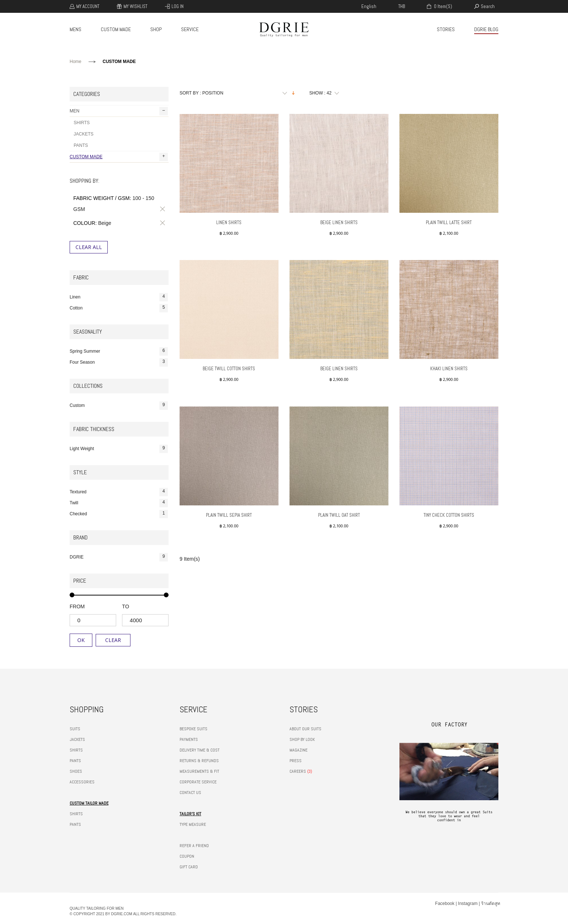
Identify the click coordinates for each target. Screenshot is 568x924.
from (77, 606)
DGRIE (119, 557)
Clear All (89, 247)
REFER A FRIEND (194, 846)
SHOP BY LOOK (302, 739)
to (126, 606)
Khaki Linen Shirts (449, 369)
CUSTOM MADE (116, 29)
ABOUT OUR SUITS (305, 729)
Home (75, 62)
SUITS (75, 729)
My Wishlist (135, 6)
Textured (119, 492)
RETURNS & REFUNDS (199, 761)
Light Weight (119, 449)
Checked (119, 514)
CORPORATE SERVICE (198, 782)
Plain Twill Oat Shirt (339, 515)
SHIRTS (82, 123)
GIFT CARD (189, 867)
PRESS (296, 761)
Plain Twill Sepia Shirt (229, 515)
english (369, 6)
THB (402, 6)
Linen (119, 297)
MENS (75, 29)
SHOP (156, 29)
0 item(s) (442, 6)
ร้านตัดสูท (491, 903)
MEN (119, 111)
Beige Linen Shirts (339, 222)
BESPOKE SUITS (193, 729)
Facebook (445, 903)
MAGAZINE (298, 750)
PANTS (81, 145)
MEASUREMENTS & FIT (199, 771)
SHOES (76, 771)
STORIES (446, 29)
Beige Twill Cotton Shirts (229, 369)
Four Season (119, 362)
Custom (119, 406)
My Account (88, 6)
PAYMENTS (189, 739)
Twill (119, 503)
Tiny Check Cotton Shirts (449, 515)
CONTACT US (190, 793)
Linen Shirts (229, 222)
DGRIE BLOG (486, 29)
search (488, 6)
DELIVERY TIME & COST (200, 750)
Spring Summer (119, 351)
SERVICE (190, 29)
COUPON (187, 856)
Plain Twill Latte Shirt (449, 222)
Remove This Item (161, 209)
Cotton (119, 308)
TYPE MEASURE (193, 824)
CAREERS (298, 771)
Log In (178, 6)
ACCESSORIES (82, 782)
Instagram (468, 903)
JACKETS (84, 134)
